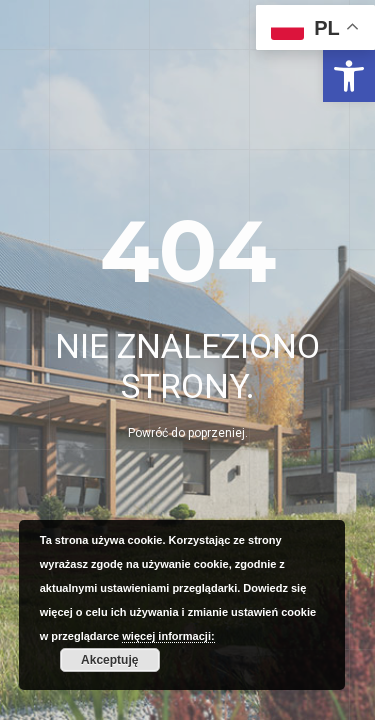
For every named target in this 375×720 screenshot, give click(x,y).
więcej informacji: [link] (168, 636)
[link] (349, 76)
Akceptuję (109, 660)
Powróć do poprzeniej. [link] (188, 433)
